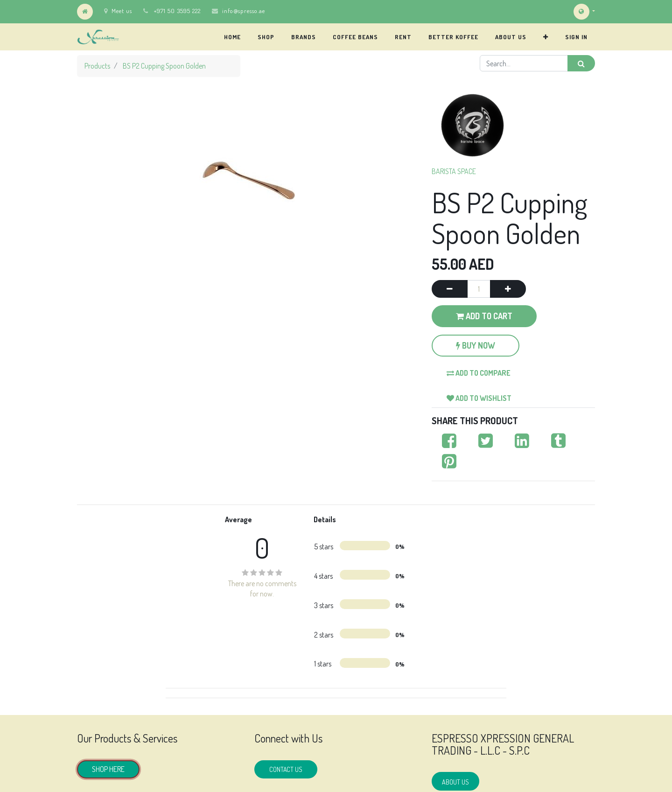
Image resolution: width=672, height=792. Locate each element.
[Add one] (508, 289)
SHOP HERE (108, 769)
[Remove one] (450, 289)
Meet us (118, 11)
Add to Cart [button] (484, 316)
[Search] (581, 63)
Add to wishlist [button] (479, 398)
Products (97, 66)
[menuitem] (232, 37)
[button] (546, 37)
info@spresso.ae (244, 11)
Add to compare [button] (479, 373)
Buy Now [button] (476, 345)
